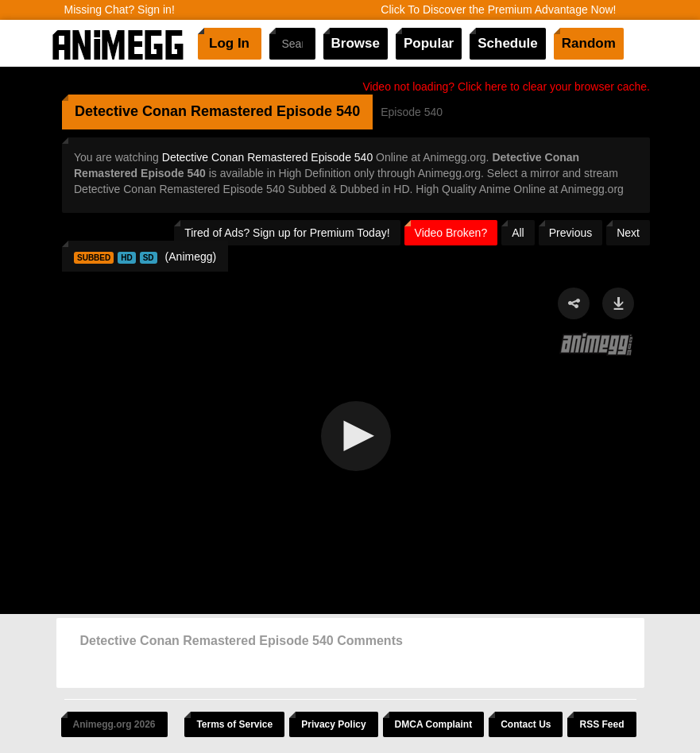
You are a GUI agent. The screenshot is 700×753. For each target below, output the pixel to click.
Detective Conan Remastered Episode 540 (267, 157)
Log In (229, 43)
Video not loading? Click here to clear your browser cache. (506, 87)
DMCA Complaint (434, 724)
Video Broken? (451, 233)
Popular (429, 43)
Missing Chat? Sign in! (120, 10)
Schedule (508, 43)
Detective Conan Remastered (174, 111)
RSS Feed (601, 724)
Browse (356, 43)
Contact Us (526, 724)
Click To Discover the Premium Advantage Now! (498, 10)
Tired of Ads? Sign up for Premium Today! (287, 233)
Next (628, 233)
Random (589, 43)
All (518, 233)
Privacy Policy (333, 724)
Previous (570, 233)
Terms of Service (234, 724)
